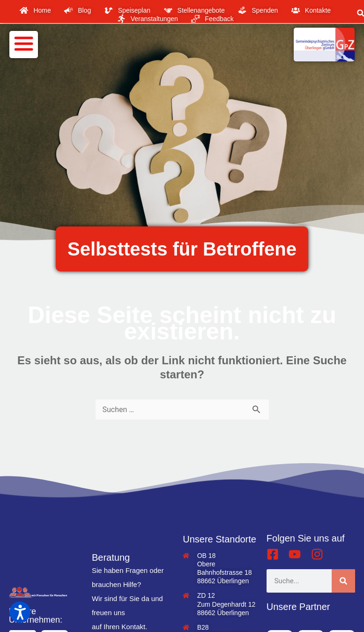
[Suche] (343, 581)
